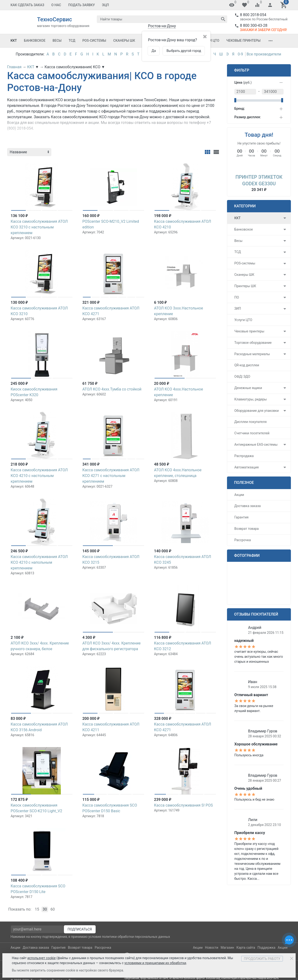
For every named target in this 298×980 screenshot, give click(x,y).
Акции (239, 495)
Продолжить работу (262, 959)
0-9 (240, 54)
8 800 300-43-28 (254, 25)
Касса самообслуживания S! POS (183, 805)
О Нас (56, 5)
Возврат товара (247, 529)
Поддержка (267, 948)
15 (37, 909)
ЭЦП (106, 5)
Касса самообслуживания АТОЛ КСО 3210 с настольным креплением (39, 227)
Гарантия (241, 517)
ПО (237, 297)
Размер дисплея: (248, 117)
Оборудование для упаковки (257, 411)
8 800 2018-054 (253, 15)
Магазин (227, 948)
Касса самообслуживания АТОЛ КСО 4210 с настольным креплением (39, 476)
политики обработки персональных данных (136, 937)
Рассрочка (243, 540)
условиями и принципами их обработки (155, 963)
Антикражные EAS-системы (256, 445)
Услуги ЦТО (243, 320)
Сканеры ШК (124, 41)
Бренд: (240, 109)
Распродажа (244, 456)
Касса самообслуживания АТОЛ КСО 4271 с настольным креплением (111, 476)
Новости (212, 948)
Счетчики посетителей (252, 433)
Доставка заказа (247, 506)
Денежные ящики (248, 388)
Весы (57, 41)
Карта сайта (246, 948)
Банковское (35, 41)
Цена (243, 82)
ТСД (72, 41)
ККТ (14, 41)
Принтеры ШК (245, 286)
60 (53, 909)
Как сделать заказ (27, 5)
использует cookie (42, 958)
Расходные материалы (252, 354)
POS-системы (94, 41)
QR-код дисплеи (247, 365)
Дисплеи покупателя (250, 422)
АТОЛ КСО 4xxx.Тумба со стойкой (112, 389)
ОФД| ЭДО (242, 377)
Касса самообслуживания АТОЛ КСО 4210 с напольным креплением (39, 562)
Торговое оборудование (253, 343)
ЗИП (238, 309)
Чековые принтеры (243, 41)
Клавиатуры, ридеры (251, 399)
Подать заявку (81, 5)
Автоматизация (247, 467)
